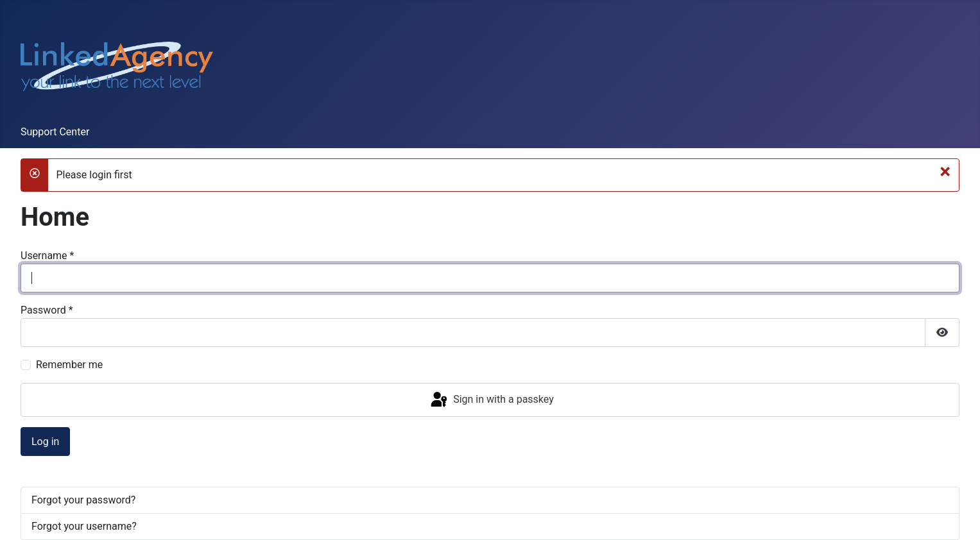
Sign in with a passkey (491, 400)
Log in (45, 442)
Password (47, 310)
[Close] (945, 171)
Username (47, 256)
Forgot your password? (83, 500)
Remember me (69, 365)
